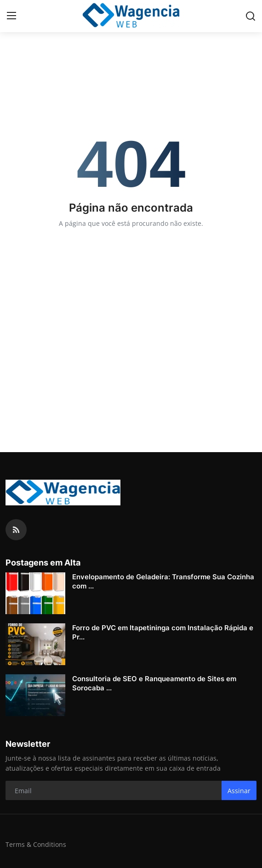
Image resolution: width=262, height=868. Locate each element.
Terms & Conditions (36, 844)
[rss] (16, 530)
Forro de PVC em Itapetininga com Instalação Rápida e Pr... (163, 632)
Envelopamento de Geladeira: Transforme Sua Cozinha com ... (163, 581)
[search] (251, 16)
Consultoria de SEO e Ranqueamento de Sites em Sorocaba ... (154, 683)
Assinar (239, 791)
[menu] (11, 16)
